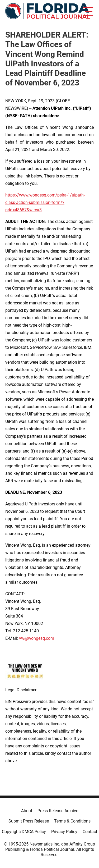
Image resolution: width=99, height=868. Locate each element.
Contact (90, 832)
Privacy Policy (64, 832)
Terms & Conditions (72, 821)
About (27, 811)
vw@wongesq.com (37, 638)
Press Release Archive (58, 811)
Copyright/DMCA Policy (24, 832)
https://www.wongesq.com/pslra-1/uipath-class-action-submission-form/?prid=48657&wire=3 (45, 202)
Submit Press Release (29, 821)
